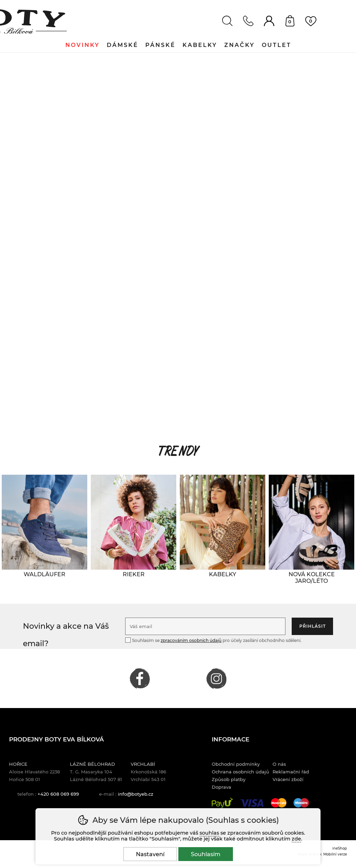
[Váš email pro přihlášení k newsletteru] (205, 626)
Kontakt (248, 21)
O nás (279, 764)
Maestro (301, 803)
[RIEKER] (133, 574)
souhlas (209, 833)
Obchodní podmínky (236, 764)
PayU (222, 803)
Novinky (83, 45)
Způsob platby (229, 779)
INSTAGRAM (216, 678)
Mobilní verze (335, 854)
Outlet (277, 45)
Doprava (221, 787)
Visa (252, 803)
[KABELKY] (222, 574)
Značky (240, 45)
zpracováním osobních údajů (191, 640)
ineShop (340, 848)
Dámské (123, 45)
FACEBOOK (140, 678)
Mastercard (279, 803)
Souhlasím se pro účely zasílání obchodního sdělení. (213, 640)
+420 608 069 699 (58, 794)
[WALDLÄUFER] (44, 574)
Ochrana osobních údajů (240, 772)
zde (296, 839)
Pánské (160, 45)
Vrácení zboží (288, 779)
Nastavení (150, 854)
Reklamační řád (291, 772)
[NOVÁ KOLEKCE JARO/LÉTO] (311, 578)
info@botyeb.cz (136, 794)
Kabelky (200, 45)
